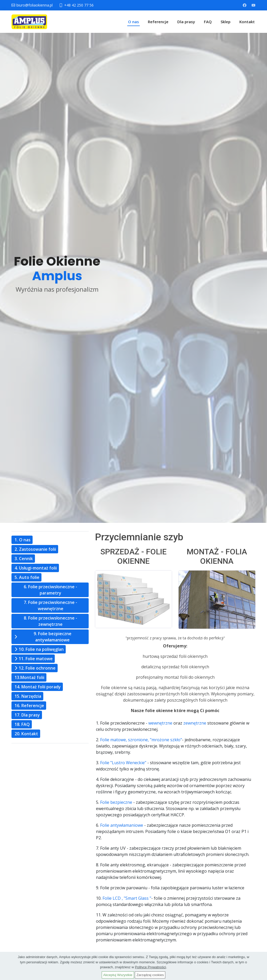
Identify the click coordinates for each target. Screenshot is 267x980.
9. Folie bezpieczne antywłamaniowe (53, 637)
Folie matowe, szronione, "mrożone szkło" (141, 740)
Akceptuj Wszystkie (118, 975)
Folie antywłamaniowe (122, 825)
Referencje (158, 22)
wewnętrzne (160, 723)
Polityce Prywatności (150, 967)
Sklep (226, 22)
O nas (133, 22)
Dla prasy (186, 22)
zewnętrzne (195, 723)
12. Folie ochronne (37, 668)
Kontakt (247, 22)
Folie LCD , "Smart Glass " (127, 898)
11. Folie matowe (36, 659)
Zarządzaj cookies (150, 975)
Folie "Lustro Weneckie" (123, 763)
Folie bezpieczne (116, 802)
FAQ (208, 22)
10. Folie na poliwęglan (41, 649)
